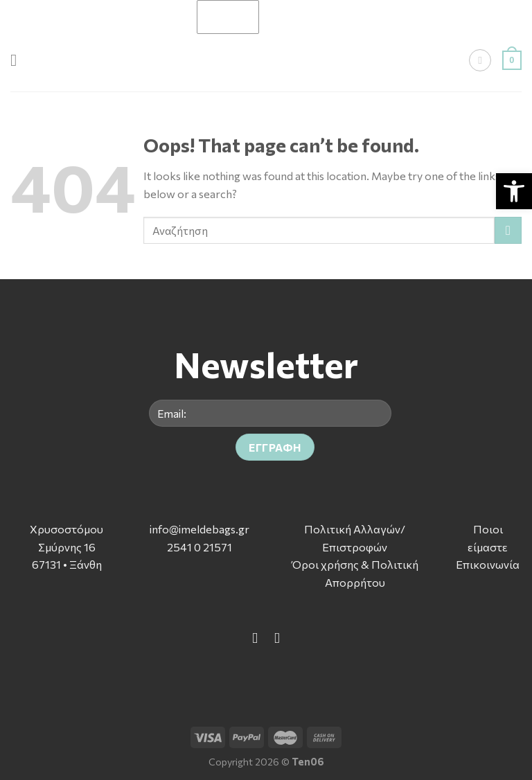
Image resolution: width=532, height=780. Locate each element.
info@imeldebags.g (197, 529)
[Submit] (508, 230)
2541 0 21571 (199, 547)
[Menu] (19, 60)
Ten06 (308, 761)
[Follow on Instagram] (277, 638)
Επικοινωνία (488, 564)
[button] (514, 191)
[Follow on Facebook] (255, 638)
